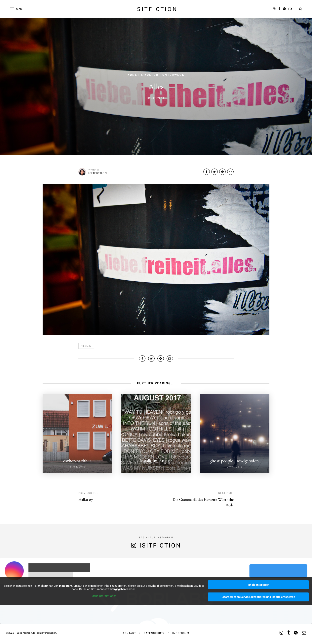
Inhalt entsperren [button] (258, 585)
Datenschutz (154, 633)
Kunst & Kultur (143, 75)
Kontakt (129, 633)
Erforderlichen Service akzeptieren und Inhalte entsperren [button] (258, 597)
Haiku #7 (86, 500)
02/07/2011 (156, 98)
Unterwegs (173, 75)
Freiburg (86, 346)
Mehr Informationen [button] (104, 596)
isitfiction (156, 9)
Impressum (181, 633)
